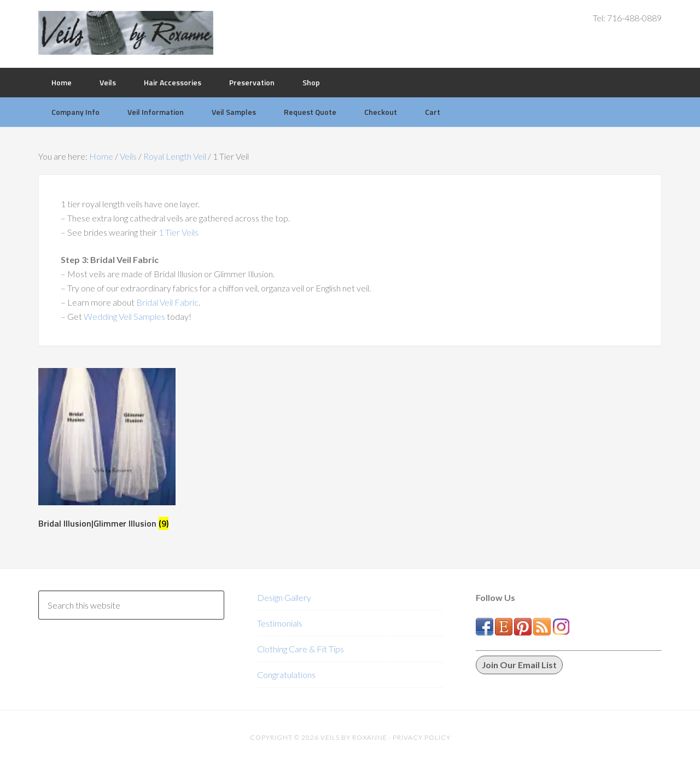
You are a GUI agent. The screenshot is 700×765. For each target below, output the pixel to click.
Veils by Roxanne (126, 33)
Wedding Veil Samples (125, 316)
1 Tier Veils (179, 232)
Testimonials (280, 623)
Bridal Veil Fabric (167, 302)
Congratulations (286, 675)
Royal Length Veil (175, 156)
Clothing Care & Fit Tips (301, 649)
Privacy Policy (422, 737)
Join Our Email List (519, 665)
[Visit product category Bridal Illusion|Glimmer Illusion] (107, 451)
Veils (128, 156)
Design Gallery (284, 597)
